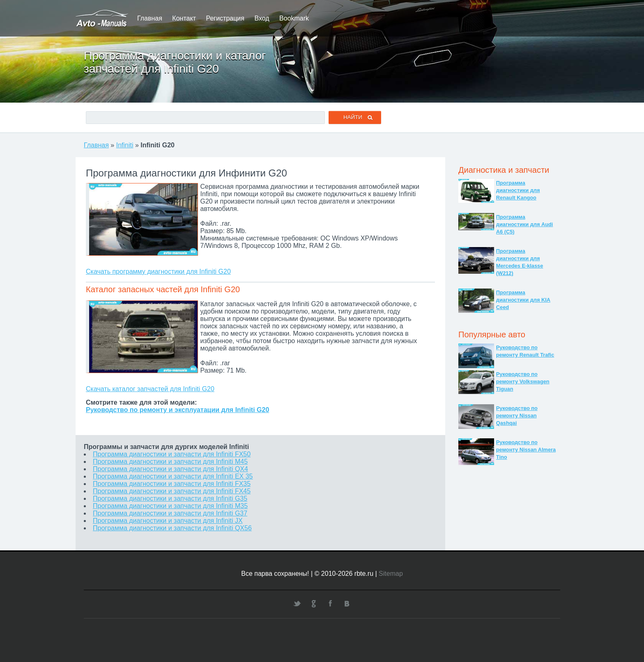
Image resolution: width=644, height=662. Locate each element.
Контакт (184, 18)
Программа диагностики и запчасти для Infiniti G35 (170, 498)
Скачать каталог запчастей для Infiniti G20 (150, 389)
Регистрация (225, 18)
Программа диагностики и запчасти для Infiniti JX (168, 521)
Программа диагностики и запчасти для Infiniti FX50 (172, 454)
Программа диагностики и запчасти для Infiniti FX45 (172, 491)
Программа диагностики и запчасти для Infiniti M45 (170, 462)
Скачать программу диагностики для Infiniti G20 (158, 271)
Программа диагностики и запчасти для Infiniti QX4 (170, 469)
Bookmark (294, 18)
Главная (150, 18)
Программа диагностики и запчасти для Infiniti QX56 (172, 528)
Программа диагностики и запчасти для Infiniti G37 (170, 513)
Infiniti (125, 145)
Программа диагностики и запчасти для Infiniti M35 (170, 506)
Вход (262, 18)
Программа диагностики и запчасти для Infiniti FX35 (172, 484)
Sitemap (391, 574)
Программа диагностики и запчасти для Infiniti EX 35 (173, 476)
